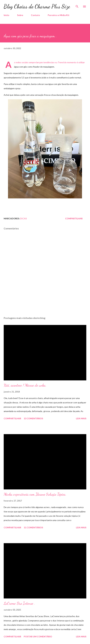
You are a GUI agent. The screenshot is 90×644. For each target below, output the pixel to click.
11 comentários (33, 527)
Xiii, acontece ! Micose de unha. (25, 385)
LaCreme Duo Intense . (19, 603)
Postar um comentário (38, 636)
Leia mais (81, 418)
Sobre (20, 15)
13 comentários (33, 418)
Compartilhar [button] (74, 218)
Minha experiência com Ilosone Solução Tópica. (35, 494)
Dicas (24, 218)
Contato (35, 15)
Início (6, 15)
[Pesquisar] (77, 6)
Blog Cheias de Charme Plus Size (37, 6)
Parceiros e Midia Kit (59, 15)
